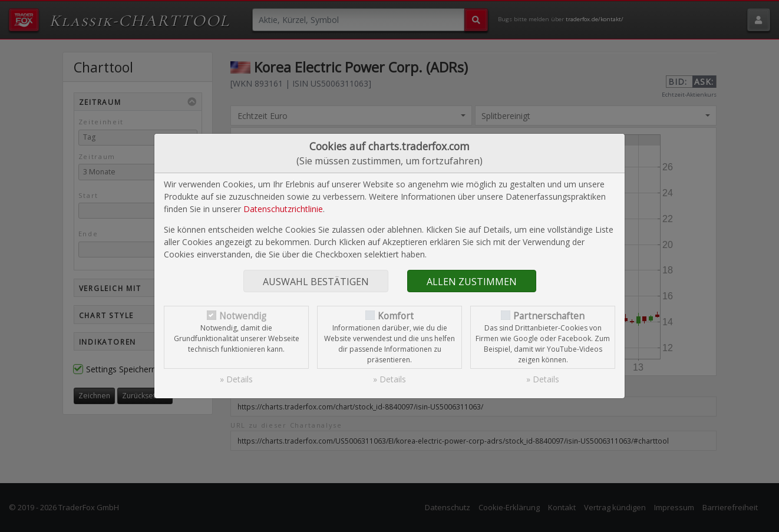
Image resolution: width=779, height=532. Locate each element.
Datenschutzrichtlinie (283, 209)
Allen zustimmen (472, 282)
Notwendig (243, 316)
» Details (236, 379)
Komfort (396, 316)
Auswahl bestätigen (316, 282)
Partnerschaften (549, 316)
